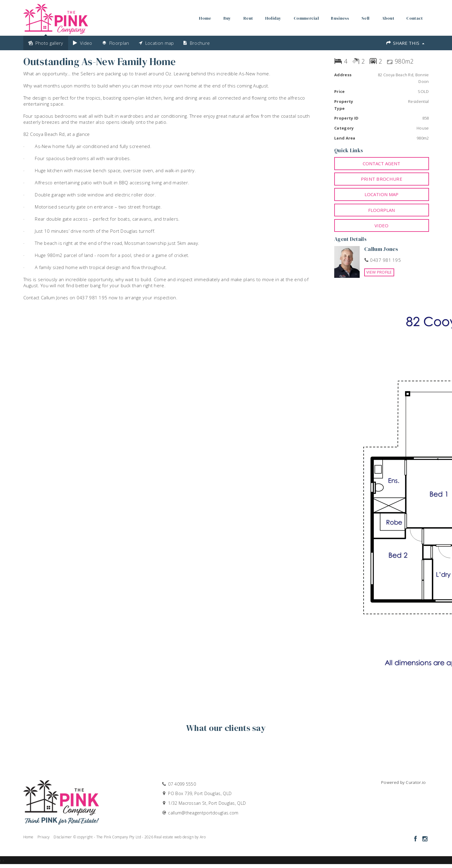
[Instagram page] (425, 839)
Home (205, 18)
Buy (227, 18)
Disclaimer (63, 837)
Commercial (306, 18)
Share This (405, 43)
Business (340, 18)
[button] (382, 179)
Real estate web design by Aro (180, 837)
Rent (248, 18)
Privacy (44, 837)
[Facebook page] (416, 839)
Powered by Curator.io (403, 782)
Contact (414, 18)
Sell (365, 18)
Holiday (273, 18)
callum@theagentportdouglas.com (203, 813)
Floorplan (381, 210)
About (388, 18)
